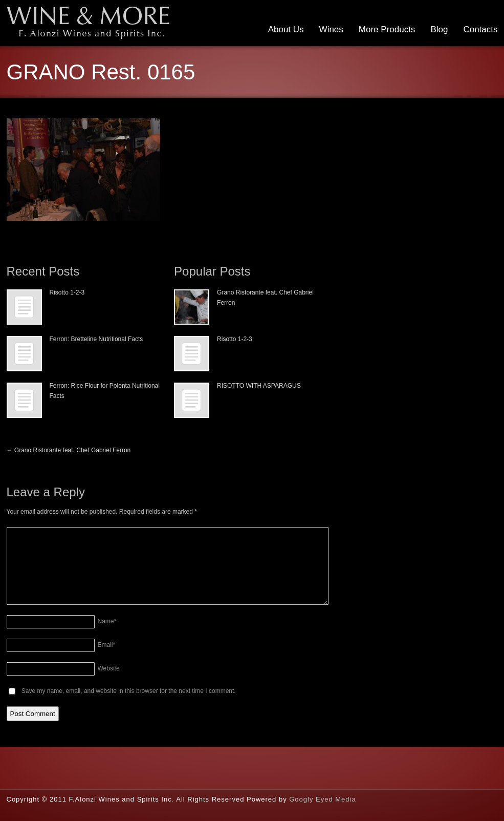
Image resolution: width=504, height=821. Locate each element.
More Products (387, 29)
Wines (331, 29)
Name (107, 621)
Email (107, 645)
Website (109, 668)
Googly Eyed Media (322, 799)
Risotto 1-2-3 (67, 292)
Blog (439, 29)
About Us (286, 29)
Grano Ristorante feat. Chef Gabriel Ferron (69, 450)
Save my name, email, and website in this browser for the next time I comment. (129, 691)
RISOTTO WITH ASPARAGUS (259, 386)
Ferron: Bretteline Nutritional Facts (96, 339)
